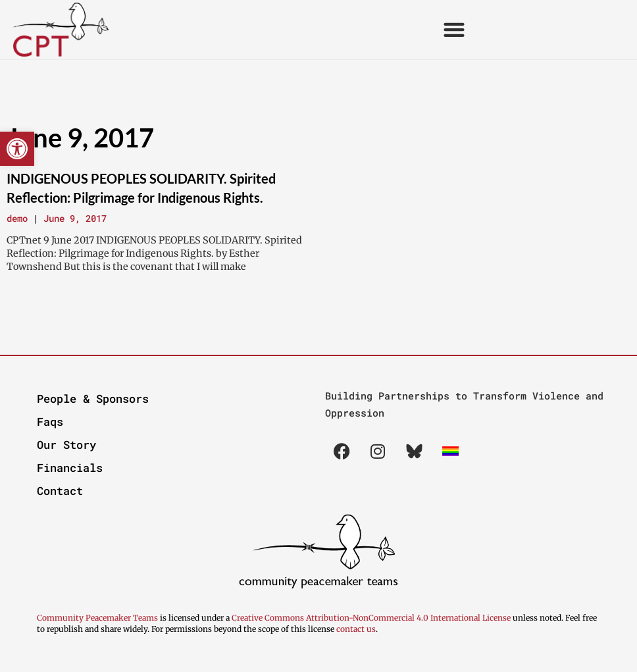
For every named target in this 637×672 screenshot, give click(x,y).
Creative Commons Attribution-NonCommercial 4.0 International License (371, 618)
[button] (17, 149)
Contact (60, 491)
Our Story (66, 445)
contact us (356, 629)
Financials (70, 468)
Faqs (50, 422)
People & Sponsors (93, 399)
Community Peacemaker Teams (98, 618)
